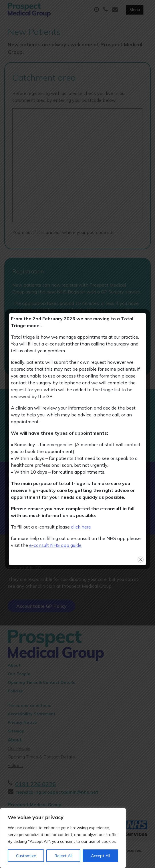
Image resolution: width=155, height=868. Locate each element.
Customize (26, 856)
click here (81, 527)
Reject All (63, 856)
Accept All (101, 856)
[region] (63, 838)
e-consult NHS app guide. (56, 545)
